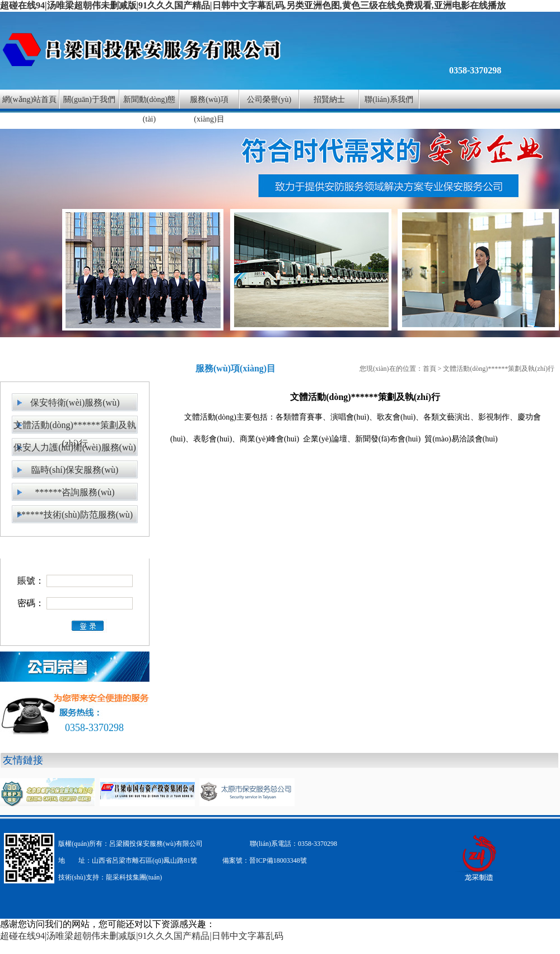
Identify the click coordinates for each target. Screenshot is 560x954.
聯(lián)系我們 (389, 99)
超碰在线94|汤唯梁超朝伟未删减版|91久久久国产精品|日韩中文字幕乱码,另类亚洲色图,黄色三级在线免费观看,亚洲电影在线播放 (253, 5)
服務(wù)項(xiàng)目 (209, 109)
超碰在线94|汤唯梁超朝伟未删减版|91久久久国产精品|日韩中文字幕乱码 (142, 936)
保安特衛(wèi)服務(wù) (75, 402)
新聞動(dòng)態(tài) (149, 109)
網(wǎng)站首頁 (29, 99)
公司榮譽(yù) (269, 99)
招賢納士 (329, 99)
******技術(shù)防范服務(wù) (75, 515)
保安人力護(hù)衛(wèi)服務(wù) (75, 447)
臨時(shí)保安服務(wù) (75, 470)
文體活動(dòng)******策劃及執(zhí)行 (75, 427)
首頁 (430, 369)
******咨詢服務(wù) (74, 492)
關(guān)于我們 (89, 99)
